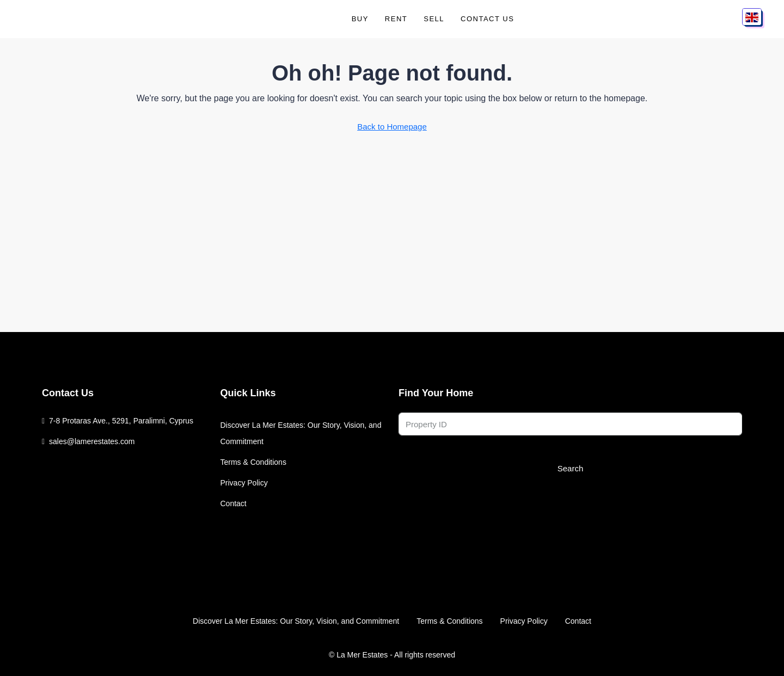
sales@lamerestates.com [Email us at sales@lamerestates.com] (92, 441)
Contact (234, 503)
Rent (396, 19)
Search (571, 468)
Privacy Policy (244, 483)
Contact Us (487, 19)
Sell (434, 19)
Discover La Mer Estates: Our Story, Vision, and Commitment (301, 433)
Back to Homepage (392, 127)
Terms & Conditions (253, 462)
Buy (360, 19)
